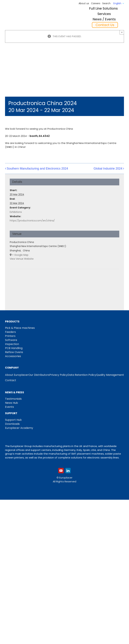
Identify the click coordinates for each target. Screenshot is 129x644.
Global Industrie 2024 (108, 169)
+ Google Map (20, 255)
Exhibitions (16, 212)
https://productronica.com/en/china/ (32, 221)
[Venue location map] (64, 279)
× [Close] (122, 32)
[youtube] (61, 471)
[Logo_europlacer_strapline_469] (22, 15)
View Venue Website (22, 259)
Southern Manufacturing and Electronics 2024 (37, 169)
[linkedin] (68, 471)
